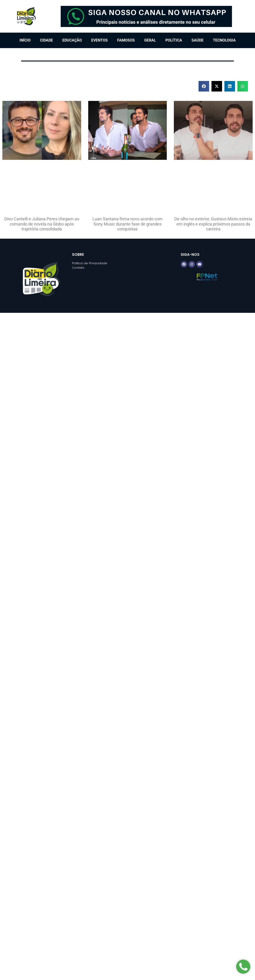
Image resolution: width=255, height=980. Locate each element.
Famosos (126, 40)
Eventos (100, 40)
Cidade (46, 40)
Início (25, 40)
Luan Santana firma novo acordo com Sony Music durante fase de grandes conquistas (127, 224)
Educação (72, 40)
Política (174, 40)
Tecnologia (224, 40)
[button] (204, 86)
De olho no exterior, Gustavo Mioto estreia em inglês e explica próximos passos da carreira (213, 224)
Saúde (197, 40)
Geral (150, 40)
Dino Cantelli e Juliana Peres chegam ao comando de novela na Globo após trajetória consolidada (42, 224)
